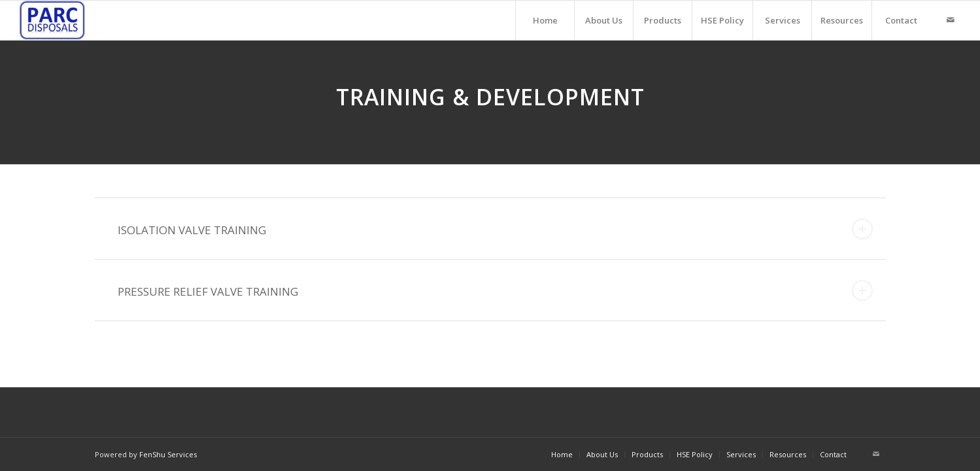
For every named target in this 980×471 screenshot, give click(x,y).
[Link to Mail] (951, 20)
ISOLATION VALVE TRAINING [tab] (495, 229)
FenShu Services (168, 454)
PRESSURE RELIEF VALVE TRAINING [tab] (495, 290)
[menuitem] (545, 20)
